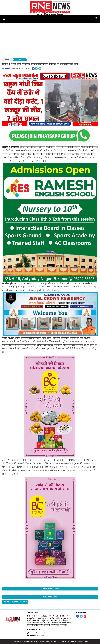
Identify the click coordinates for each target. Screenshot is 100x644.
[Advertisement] (50, 40)
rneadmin (8, 68)
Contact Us (34, 629)
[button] (4, 19)
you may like (50, 597)
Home (6, 59)
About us (63, 641)
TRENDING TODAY (50, 588)
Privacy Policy (83, 641)
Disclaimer (72, 641)
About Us (33, 612)
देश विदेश (19, 59)
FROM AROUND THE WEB (15, 602)
